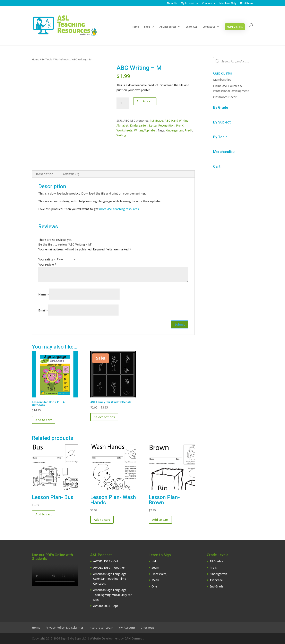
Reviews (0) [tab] (71, 174)
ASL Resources (168, 27)
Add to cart (145, 101)
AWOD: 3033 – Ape (106, 606)
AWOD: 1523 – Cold (106, 561)
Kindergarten (139, 125)
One (154, 586)
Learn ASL (192, 27)
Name (44, 294)
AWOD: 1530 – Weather (109, 568)
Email (43, 310)
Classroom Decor (225, 97)
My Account (188, 3)
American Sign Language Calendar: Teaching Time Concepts (110, 579)
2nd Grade (217, 586)
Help (154, 561)
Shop (147, 27)
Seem (155, 568)
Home (135, 27)
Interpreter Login (101, 628)
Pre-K (180, 125)
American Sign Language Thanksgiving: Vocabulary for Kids (112, 595)
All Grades (216, 561)
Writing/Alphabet (145, 130)
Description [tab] (45, 174)
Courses (207, 3)
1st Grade (156, 121)
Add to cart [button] (44, 420)
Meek (155, 580)
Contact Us (209, 27)
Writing (121, 135)
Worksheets (62, 59)
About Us (172, 3)
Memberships (235, 27)
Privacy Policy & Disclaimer (64, 628)
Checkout (147, 628)
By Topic (47, 59)
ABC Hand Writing (177, 121)
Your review (47, 264)
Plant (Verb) (159, 574)
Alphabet (122, 125)
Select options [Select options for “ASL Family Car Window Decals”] (104, 417)
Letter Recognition (162, 125)
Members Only (228, 3)
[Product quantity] (123, 103)
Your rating (47, 259)
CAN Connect (134, 638)
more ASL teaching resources (119, 209)
